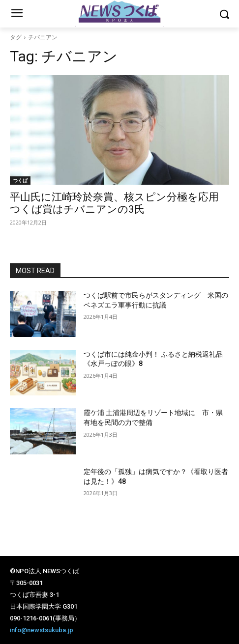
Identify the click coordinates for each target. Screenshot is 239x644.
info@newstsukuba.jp (42, 630)
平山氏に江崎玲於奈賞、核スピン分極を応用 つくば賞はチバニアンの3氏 (119, 203)
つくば (20, 180)
